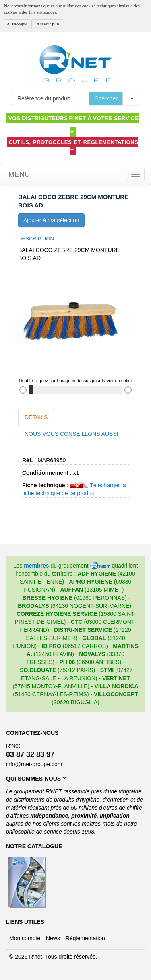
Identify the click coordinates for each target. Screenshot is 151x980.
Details (36, 417)
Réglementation (85, 938)
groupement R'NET (38, 791)
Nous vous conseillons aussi (71, 434)
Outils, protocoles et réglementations (74, 145)
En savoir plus (47, 24)
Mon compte (25, 938)
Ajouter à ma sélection (51, 220)
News (53, 938)
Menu (18, 174)
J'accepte (19, 24)
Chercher (106, 98)
